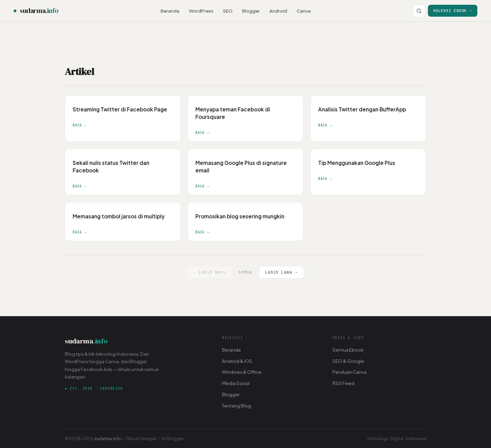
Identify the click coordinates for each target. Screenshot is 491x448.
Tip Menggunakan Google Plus (357, 163)
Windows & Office (242, 372)
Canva (304, 11)
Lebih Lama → (281, 272)
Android (278, 11)
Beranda (170, 11)
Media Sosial (236, 383)
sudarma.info (108, 438)
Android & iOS (237, 361)
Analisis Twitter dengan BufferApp (362, 109)
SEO (228, 11)
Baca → (80, 125)
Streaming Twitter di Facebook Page (120, 109)
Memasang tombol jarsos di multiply (119, 216)
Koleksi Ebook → (453, 10)
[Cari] (419, 11)
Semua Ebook (348, 350)
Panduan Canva (349, 372)
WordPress (201, 11)
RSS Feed (343, 383)
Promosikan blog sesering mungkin (240, 216)
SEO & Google (348, 361)
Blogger (251, 11)
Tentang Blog (236, 406)
